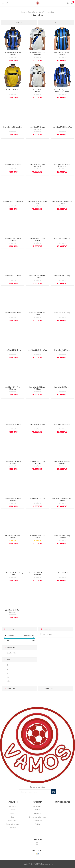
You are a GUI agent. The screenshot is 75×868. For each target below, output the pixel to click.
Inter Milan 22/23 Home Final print (37, 351)
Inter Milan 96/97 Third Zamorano (37, 462)
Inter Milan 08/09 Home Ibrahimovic (62, 165)
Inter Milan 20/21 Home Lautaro (37, 314)
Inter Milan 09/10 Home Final (13, 201)
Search (13, 810)
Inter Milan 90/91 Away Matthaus (13, 388)
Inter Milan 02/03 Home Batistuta (62, 54)
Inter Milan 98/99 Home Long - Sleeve (13, 574)
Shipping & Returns (13, 824)
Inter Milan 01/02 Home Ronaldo (13, 54)
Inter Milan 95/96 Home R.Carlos (13, 462)
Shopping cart (37, 821)
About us (13, 828)
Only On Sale (11, 653)
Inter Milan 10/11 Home (13, 276)
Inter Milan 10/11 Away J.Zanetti (13, 239)
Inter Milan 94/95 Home (62, 424)
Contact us (12, 806)
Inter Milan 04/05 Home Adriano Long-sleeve (62, 91)
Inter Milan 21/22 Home (13, 350)
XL (8, 677)
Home (23, 12)
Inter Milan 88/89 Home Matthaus (62, 351)
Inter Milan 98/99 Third (62, 573)
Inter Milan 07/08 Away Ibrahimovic (37, 128)
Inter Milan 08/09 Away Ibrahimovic (37, 165)
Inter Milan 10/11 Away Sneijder (37, 239)
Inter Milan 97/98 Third (37, 499)
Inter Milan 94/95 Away (37, 424)
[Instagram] (37, 844)
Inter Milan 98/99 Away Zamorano (62, 537)
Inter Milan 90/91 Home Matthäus (37, 388)
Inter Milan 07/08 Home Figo (62, 127)
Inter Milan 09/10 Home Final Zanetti (62, 202)
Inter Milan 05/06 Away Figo (13, 127)
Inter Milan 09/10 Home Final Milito (37, 202)
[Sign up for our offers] (35, 792)
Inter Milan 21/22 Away (62, 313)
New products (13, 821)
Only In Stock (48, 634)
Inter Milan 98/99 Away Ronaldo (37, 537)
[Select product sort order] (19, 22)
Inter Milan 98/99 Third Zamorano (13, 611)
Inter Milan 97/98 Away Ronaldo (62, 462)
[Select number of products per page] (56, 22)
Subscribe (54, 792)
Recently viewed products (38, 817)
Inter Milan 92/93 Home (13, 424)
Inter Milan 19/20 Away (62, 276)
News (12, 813)
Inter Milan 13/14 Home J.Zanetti (37, 277)
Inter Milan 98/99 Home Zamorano (37, 574)
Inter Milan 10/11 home (62, 239)
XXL (8, 681)
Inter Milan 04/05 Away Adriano (37, 91)
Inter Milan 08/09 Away (13, 164)
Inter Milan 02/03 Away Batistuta (37, 54)
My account (37, 806)
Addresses (37, 813)
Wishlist (37, 824)
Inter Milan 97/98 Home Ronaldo (13, 500)
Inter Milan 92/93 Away (62, 387)
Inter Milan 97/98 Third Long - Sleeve (62, 500)
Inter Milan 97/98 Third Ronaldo (13, 537)
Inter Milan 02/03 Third (13, 90)
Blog (12, 817)
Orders (38, 810)
